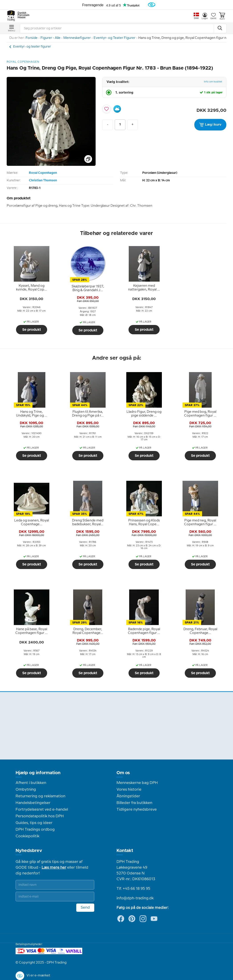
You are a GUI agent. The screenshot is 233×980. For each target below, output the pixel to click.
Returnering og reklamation (40, 796)
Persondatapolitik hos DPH (40, 816)
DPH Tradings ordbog (35, 830)
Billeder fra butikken (134, 803)
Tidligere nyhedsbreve (137, 810)
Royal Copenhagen (43, 173)
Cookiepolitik (27, 836)
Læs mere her (54, 868)
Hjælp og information (38, 773)
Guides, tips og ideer (34, 823)
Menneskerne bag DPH (137, 783)
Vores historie (129, 790)
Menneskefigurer (77, 38)
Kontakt (125, 851)
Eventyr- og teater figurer (32, 47)
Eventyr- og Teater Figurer (114, 38)
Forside (32, 38)
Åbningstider (128, 796)
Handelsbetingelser (33, 803)
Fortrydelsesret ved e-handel (42, 810)
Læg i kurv (210, 125)
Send (85, 908)
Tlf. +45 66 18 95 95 (133, 889)
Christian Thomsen (43, 180)
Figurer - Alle (50, 38)
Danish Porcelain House (22, 15)
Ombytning (26, 790)
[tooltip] (32, 288)
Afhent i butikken (31, 783)
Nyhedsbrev (29, 851)
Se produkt (32, 330)
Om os (123, 773)
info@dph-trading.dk (135, 898)
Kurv (222, 16)
